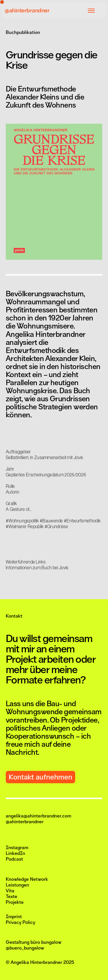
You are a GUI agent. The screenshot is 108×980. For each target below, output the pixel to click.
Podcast (14, 859)
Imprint (14, 917)
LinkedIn (15, 853)
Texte (12, 897)
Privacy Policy (20, 922)
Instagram (17, 848)
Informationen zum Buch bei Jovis (37, 568)
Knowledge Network (27, 879)
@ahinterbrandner (27, 11)
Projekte (15, 902)
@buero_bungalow (25, 948)
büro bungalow (46, 942)
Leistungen (17, 885)
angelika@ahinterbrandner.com (38, 816)
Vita (10, 891)
